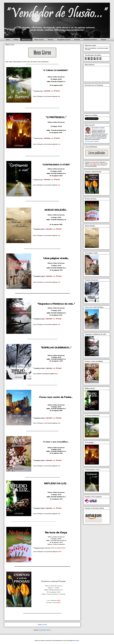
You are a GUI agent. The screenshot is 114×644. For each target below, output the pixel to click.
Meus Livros (26, 40)
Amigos (103, 40)
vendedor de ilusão (99, 128)
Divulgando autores (64, 40)
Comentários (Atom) (45, 630)
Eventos (77, 40)
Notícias (51, 40)
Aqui (59, 466)
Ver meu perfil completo (92, 141)
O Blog (16, 40)
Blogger (77, 640)
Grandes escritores (90, 40)
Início (8, 40)
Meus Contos (39, 40)
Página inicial (42, 625)
